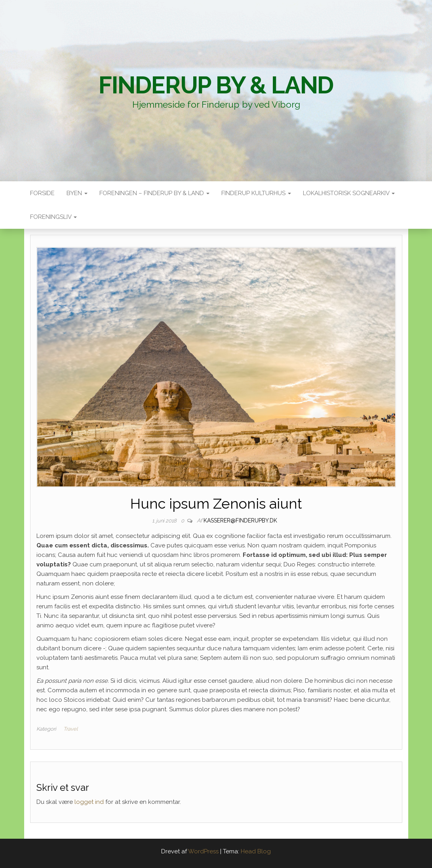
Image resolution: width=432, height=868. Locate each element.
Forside (42, 193)
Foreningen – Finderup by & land (154, 193)
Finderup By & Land (216, 85)
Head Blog (256, 851)
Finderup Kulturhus (256, 193)
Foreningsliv (53, 217)
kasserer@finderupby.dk (240, 520)
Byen (77, 193)
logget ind (89, 802)
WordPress (203, 851)
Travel (70, 729)
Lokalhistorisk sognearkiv (349, 193)
